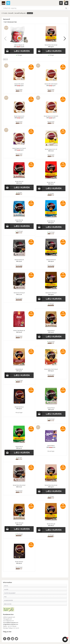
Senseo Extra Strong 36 (19, 293)
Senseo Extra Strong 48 (51, 293)
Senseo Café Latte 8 (19, 84)
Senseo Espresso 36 (19, 260)
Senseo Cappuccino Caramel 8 (51, 116)
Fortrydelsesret (10, 593)
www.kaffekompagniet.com (11, 623)
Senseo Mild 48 (19, 447)
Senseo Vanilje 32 (19, 562)
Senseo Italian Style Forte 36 (51, 369)
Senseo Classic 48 (51, 182)
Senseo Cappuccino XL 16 (51, 149)
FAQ (5, 597)
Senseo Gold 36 (51, 331)
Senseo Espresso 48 (51, 260)
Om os (6, 586)
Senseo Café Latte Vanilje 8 (51, 84)
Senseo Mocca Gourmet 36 (19, 485)
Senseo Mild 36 (51, 408)
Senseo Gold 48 (19, 369)
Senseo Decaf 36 (19, 220)
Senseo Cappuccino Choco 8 (19, 148)
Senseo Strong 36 (19, 523)
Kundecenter (8, 600)
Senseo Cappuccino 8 (19, 116)
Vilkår (6, 589)
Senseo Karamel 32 (19, 407)
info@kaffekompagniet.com (11, 624)
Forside (5, 13)
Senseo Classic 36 (19, 181)
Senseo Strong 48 (51, 524)
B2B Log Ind (8, 604)
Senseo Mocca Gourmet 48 (51, 45)
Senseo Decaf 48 (51, 221)
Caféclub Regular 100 (19, 45)
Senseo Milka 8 (51, 446)
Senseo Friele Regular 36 (19, 331)
